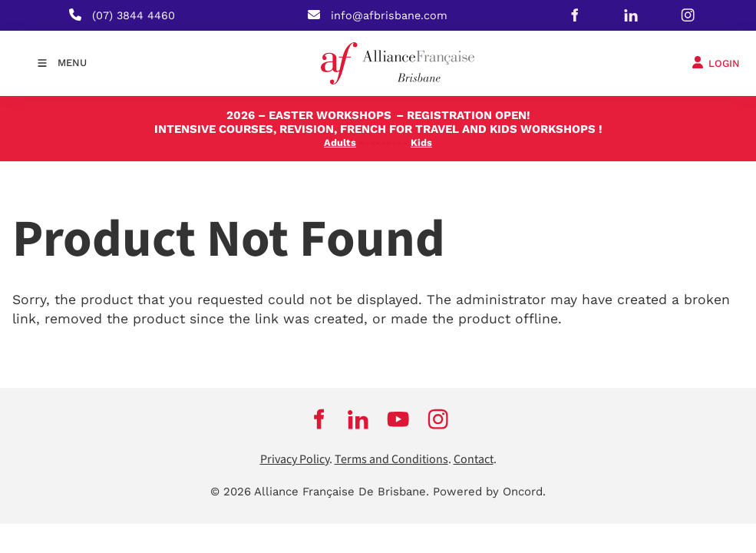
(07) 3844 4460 (134, 15)
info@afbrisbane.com (389, 15)
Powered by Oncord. (489, 492)
